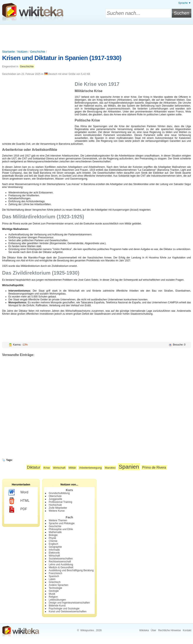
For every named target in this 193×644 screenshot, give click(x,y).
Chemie (53, 541)
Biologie (53, 535)
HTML (19, 501)
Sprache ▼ (185, 3)
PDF (18, 509)
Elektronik (54, 553)
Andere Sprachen (58, 585)
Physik (52, 538)
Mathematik (55, 532)
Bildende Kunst (57, 606)
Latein (52, 579)
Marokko (110, 468)
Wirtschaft (59, 468)
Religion (53, 597)
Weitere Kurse (57, 511)
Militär (72, 468)
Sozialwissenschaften (61, 559)
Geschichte (38, 52)
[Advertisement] (96, 36)
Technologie (55, 588)
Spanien (129, 467)
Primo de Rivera (154, 467)
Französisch (55, 573)
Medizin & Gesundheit (61, 567)
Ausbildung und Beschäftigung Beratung (71, 570)
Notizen (23, 52)
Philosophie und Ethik (61, 529)
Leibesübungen (57, 600)
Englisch (53, 544)
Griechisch (55, 582)
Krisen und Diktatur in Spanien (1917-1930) (62, 58)
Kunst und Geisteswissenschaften (68, 611)
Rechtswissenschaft (60, 562)
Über (154, 630)
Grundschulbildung (59, 493)
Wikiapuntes (87, 630)
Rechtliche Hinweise (170, 630)
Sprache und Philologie (62, 523)
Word (18, 493)
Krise (47, 468)
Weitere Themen (58, 520)
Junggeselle (55, 499)
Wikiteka (144, 630)
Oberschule (55, 496)
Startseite (8, 52)
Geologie (54, 591)
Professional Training (60, 502)
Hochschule (55, 505)
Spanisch (54, 576)
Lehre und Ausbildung (61, 564)
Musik (52, 594)
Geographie (55, 547)
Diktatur (34, 467)
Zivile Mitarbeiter (58, 508)
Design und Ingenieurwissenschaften (69, 603)
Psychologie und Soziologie (64, 609)
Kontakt (187, 630)
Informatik (54, 550)
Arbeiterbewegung (90, 468)
